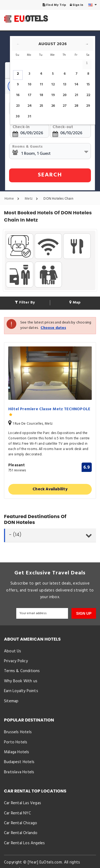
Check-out (63, 127)
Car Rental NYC (17, 813)
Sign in (77, 5)
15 (88, 84)
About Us (13, 651)
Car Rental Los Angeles (24, 843)
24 (30, 106)
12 (53, 84)
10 (30, 84)
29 (88, 106)
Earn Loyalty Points (21, 691)
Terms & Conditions (22, 671)
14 (76, 84)
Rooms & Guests (28, 147)
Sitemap (11, 701)
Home (13, 199)
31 (29, 117)
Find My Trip (55, 5)
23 (18, 106)
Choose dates (53, 328)
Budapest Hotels (19, 762)
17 (30, 95)
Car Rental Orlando (21, 833)
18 (41, 95)
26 (53, 106)
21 (76, 95)
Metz (33, 199)
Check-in (21, 127)
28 (76, 106)
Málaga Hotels (17, 752)
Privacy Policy (16, 661)
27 (65, 106)
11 (41, 84)
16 (18, 95)
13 (65, 84)
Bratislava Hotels (19, 772)
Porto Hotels (16, 742)
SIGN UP (84, 613)
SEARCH (50, 175)
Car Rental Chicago (21, 823)
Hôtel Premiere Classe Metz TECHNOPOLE (49, 412)
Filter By (25, 303)
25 (41, 106)
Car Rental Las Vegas (23, 803)
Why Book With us (21, 681)
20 (65, 95)
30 (18, 117)
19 (53, 95)
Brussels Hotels (18, 732)
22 (88, 95)
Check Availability (50, 489)
